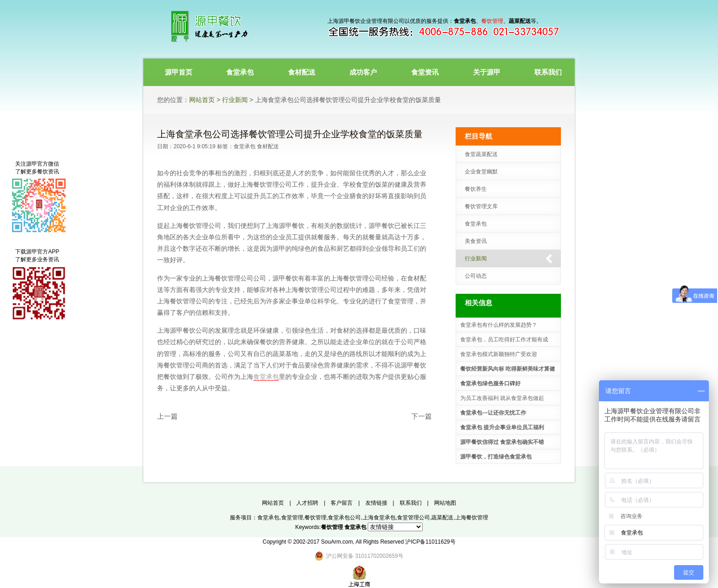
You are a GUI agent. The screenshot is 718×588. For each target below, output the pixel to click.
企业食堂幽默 (481, 172)
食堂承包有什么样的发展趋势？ (499, 325)
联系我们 (411, 503)
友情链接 (376, 503)
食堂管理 (292, 518)
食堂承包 (245, 146)
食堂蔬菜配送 (481, 154)
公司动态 (476, 276)
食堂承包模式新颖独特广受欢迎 (499, 354)
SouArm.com (337, 542)
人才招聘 (307, 503)
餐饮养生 (476, 189)
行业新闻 (235, 100)
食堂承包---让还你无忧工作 (493, 413)
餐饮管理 (315, 518)
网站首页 (202, 100)
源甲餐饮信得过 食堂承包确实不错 (502, 442)
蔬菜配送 (442, 518)
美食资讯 (476, 241)
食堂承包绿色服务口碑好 (490, 383)
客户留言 (342, 503)
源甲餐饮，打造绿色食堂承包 (496, 457)
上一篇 (167, 416)
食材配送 (268, 146)
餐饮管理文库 (481, 206)
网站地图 (445, 503)
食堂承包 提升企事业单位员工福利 (502, 427)
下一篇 (422, 416)
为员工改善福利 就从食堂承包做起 (502, 398)
